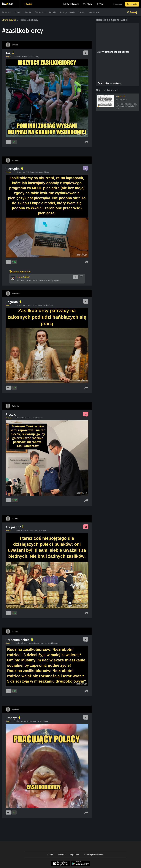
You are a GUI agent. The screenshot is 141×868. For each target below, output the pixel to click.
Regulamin (75, 855)
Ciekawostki (40, 12)
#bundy (17, 530)
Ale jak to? (15, 527)
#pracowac (33, 721)
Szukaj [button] (133, 12)
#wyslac (25, 57)
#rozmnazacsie (42, 643)
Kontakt (50, 855)
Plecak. (11, 415)
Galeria (28, 12)
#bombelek (34, 172)
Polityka (53, 12)
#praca (17, 305)
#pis (17, 172)
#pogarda (38, 305)
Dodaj (29, 4)
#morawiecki (27, 418)
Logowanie (118, 4)
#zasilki (24, 530)
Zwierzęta (6, 12)
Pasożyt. (13, 718)
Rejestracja (132, 4)
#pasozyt (25, 721)
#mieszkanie (31, 643)
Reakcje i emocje (68, 12)
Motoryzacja (94, 12)
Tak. (10, 53)
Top (101, 4)
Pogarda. (13, 302)
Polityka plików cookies (94, 855)
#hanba (31, 305)
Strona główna (9, 20)
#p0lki (36, 530)
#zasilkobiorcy (34, 57)
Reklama (62, 855)
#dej (27, 172)
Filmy (89, 4)
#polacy (18, 721)
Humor (18, 12)
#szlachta (24, 305)
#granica (18, 57)
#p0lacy (30, 530)
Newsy (82, 12)
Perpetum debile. (19, 640)
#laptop (22, 172)
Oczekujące (73, 4)
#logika (17, 643)
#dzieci (23, 643)
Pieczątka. (14, 169)
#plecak (18, 418)
